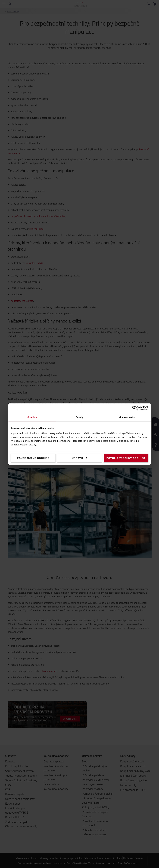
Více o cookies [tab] (127, 417)
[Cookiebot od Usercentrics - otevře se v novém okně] (135, 408)
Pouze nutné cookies (33, 458)
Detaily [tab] (80, 417)
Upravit (80, 458)
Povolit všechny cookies (126, 458)
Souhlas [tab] (32, 417)
